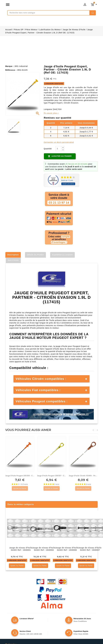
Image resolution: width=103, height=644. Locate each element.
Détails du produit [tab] (35, 255)
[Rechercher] (52, 13)
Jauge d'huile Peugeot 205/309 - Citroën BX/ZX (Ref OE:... (20, 476)
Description (13, 255)
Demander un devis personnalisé (59, 142)
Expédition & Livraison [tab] (63, 255)
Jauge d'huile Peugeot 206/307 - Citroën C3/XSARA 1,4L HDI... (52, 476)
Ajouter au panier (60, 156)
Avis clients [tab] (13, 260)
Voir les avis (68, 184)
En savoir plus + (51, 113)
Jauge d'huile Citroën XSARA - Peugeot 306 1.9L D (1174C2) (83, 476)
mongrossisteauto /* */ (40, 5)
